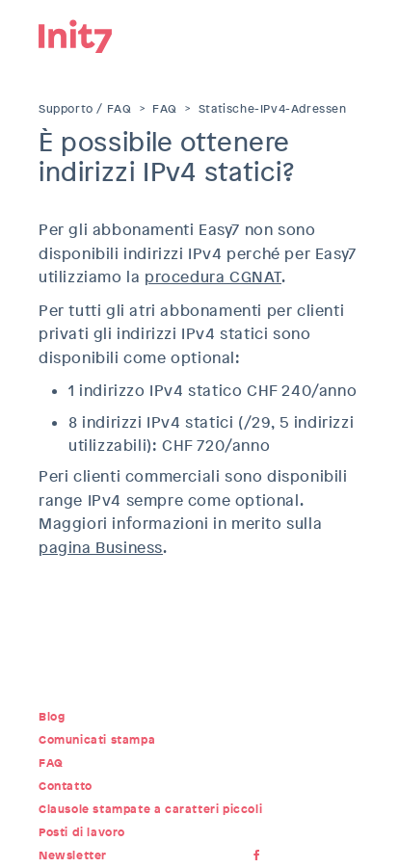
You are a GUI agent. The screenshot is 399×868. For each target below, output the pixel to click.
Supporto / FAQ (85, 109)
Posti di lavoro (82, 832)
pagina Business (101, 548)
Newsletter (73, 855)
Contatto (66, 786)
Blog (52, 717)
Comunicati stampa (97, 740)
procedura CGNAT (213, 277)
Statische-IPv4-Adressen (273, 109)
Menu (346, 34)
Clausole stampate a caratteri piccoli (150, 809)
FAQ (165, 109)
